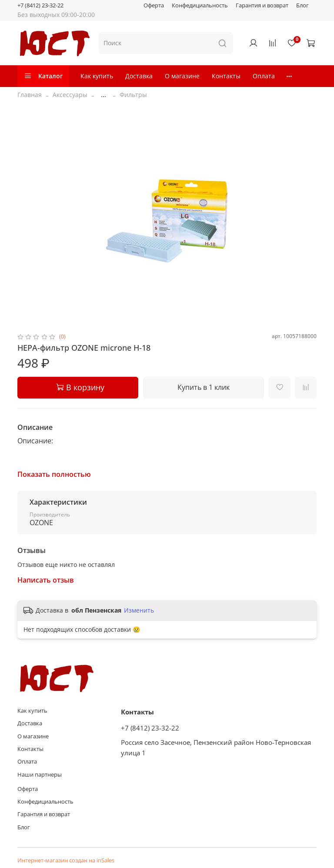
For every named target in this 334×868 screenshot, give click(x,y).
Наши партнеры (40, 775)
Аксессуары (70, 95)
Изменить (139, 610)
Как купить (97, 76)
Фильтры (133, 95)
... (104, 95)
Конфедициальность (200, 5)
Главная (30, 95)
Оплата (264, 76)
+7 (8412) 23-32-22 (40, 5)
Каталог (43, 76)
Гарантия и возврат (262, 5)
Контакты (226, 76)
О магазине (182, 76)
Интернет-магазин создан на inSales (66, 860)
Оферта (154, 5)
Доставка (139, 76)
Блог (302, 5)
